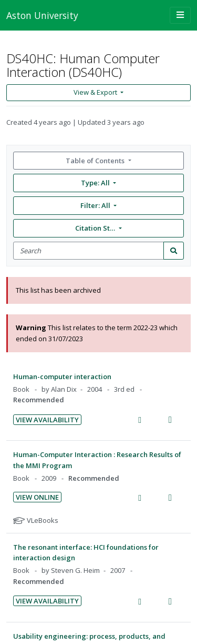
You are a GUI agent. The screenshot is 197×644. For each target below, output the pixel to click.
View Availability (47, 420)
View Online (37, 497)
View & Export (96, 92)
